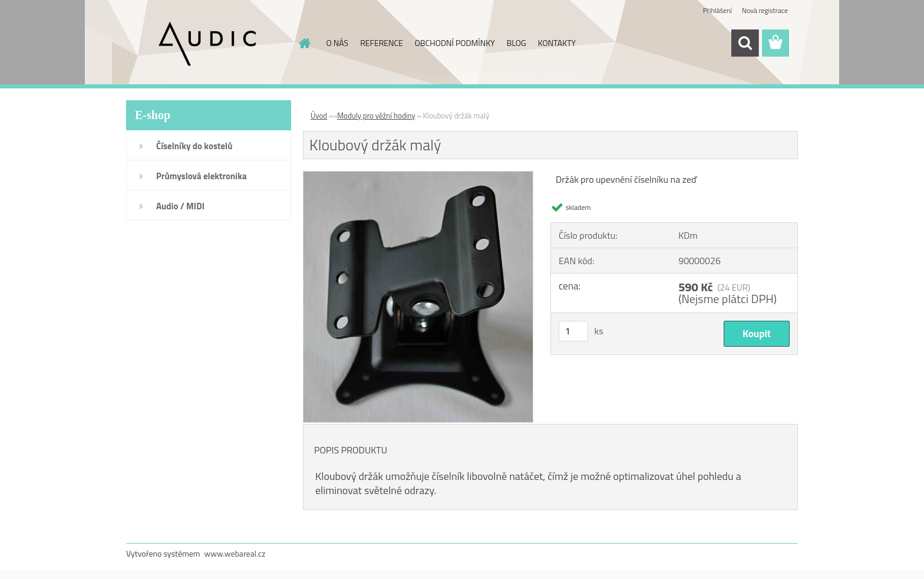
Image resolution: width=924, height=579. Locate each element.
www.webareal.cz (235, 553)
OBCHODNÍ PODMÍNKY (455, 43)
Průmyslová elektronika (202, 176)
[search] (745, 43)
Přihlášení (717, 10)
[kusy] (573, 331)
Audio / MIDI (180, 206)
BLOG (517, 43)
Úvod (319, 116)
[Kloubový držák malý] (418, 176)
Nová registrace (765, 10)
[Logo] (207, 44)
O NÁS (338, 43)
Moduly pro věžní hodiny (376, 116)
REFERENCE (382, 43)
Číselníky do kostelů (194, 146)
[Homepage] (304, 43)
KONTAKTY (557, 43)
